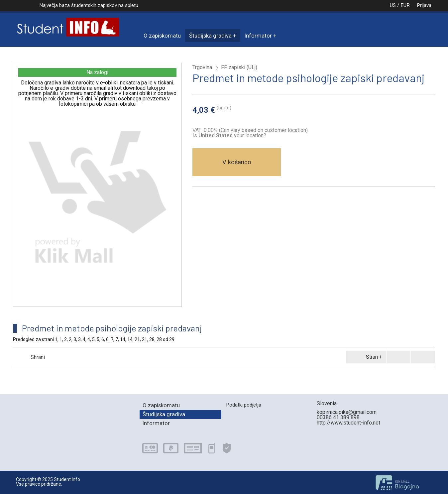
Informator (258, 36)
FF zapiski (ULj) (239, 67)
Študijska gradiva (210, 36)
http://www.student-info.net (348, 423)
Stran (365, 357)
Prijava (424, 5)
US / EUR (393, 5)
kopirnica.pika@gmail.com (347, 412)
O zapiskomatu (162, 36)
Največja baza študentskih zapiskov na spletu (89, 5)
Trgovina (202, 67)
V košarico (237, 162)
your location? (232, 135)
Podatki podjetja (244, 405)
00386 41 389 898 (338, 417)
